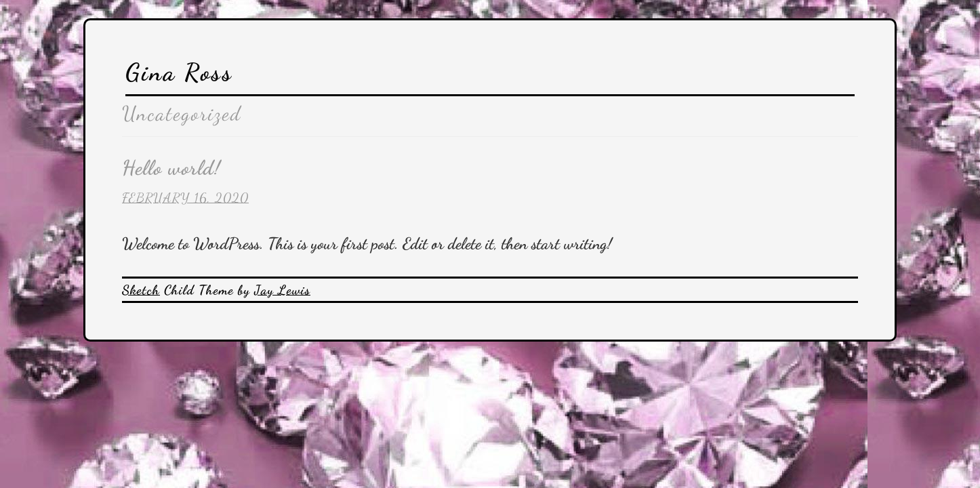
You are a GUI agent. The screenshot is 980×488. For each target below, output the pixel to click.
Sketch (141, 290)
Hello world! (171, 167)
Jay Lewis (282, 290)
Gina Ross (179, 72)
